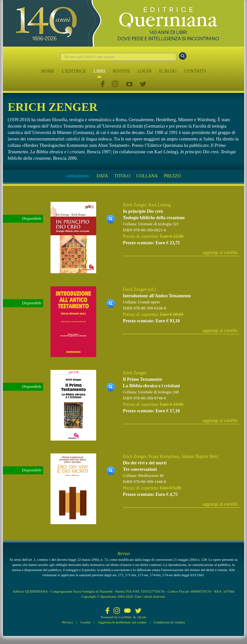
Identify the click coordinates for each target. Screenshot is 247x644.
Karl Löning (160, 205)
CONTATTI (195, 71)
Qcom (142, 617)
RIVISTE (122, 71)
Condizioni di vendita (169, 622)
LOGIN (145, 71)
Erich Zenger (135, 205)
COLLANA (147, 176)
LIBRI (100, 71)
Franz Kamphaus (164, 456)
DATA (102, 176)
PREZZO (172, 176)
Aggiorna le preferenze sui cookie (122, 622)
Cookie (86, 622)
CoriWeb (125, 617)
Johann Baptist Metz (200, 456)
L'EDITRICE (74, 71)
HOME (48, 71)
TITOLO (122, 176)
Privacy (68, 622)
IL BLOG (168, 71)
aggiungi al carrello (220, 252)
